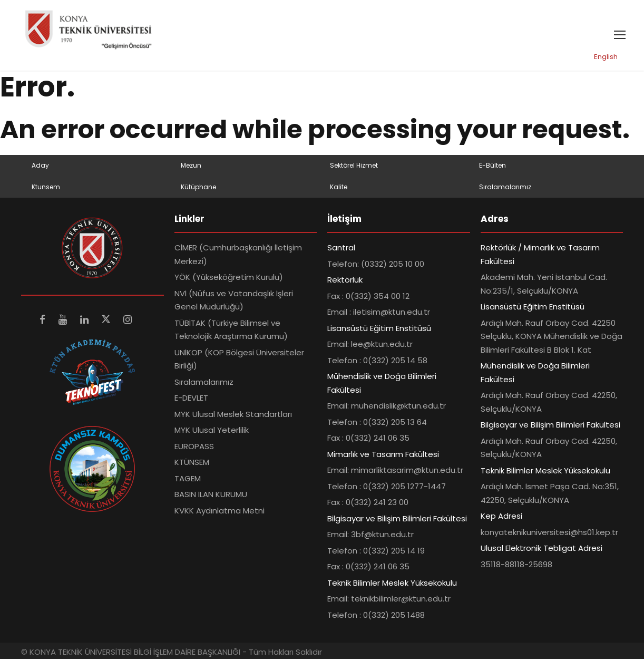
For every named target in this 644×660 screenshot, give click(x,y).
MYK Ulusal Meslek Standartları (233, 415)
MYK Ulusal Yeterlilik (212, 431)
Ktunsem (46, 187)
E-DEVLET (191, 399)
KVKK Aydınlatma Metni (219, 512)
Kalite (339, 187)
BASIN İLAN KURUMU (211, 495)
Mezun (191, 166)
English (606, 58)
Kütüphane (198, 187)
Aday (40, 166)
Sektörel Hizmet (354, 166)
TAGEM (188, 479)
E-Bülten (492, 166)
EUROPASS (194, 447)
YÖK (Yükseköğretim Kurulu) (229, 278)
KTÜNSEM (192, 463)
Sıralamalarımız (505, 187)
